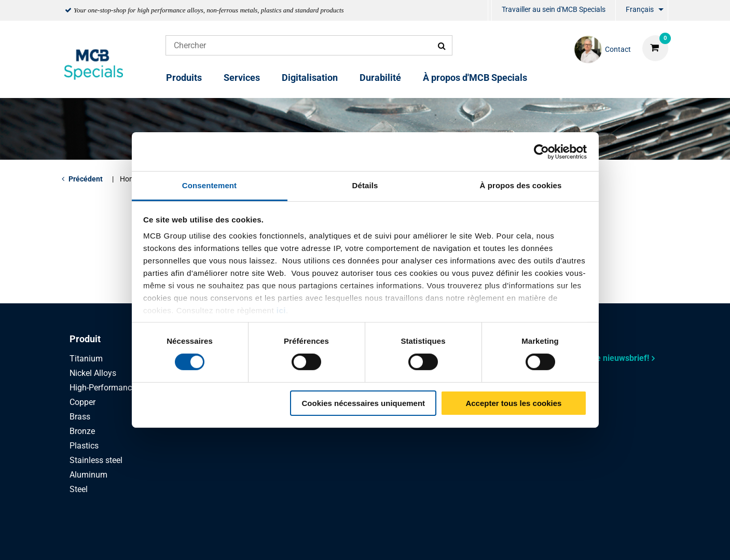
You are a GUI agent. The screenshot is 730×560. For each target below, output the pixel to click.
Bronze (82, 431)
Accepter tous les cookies (513, 403)
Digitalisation (310, 78)
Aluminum (88, 475)
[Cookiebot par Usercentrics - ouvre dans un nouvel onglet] (541, 151)
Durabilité (380, 78)
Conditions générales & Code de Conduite (378, 541)
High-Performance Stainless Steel (131, 388)
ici (281, 310)
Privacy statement (255, 541)
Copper (82, 402)
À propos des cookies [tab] (521, 185)
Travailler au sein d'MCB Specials (554, 9)
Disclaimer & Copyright (509, 541)
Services (242, 78)
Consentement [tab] (209, 185)
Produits (184, 78)
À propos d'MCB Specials (475, 78)
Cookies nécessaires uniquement (363, 403)
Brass (80, 417)
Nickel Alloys (93, 373)
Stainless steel (96, 460)
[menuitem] (490, 11)
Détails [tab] (365, 185)
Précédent (86, 179)
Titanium (86, 359)
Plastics (84, 446)
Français (640, 9)
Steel (79, 489)
